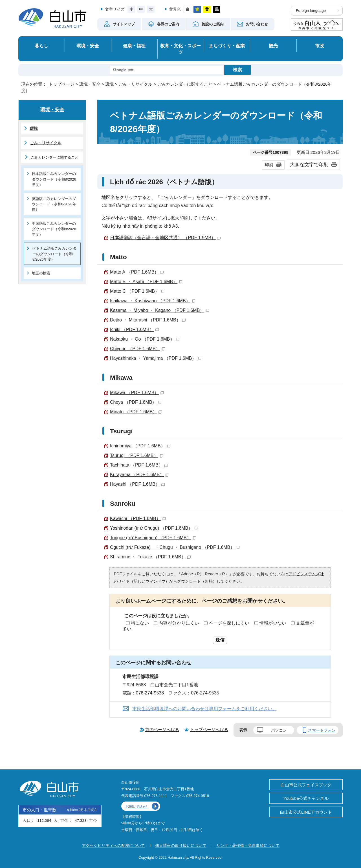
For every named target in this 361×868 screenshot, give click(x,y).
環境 (109, 84)
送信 (220, 640)
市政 (320, 46)
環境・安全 (88, 46)
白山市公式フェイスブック (306, 785)
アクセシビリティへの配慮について (113, 845)
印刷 (269, 165)
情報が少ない (273, 623)
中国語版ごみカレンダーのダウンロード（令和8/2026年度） (54, 229)
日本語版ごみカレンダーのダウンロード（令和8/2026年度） (54, 179)
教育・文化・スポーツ (180, 49)
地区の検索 (41, 273)
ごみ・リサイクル (135, 84)
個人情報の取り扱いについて (181, 845)
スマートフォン (322, 730)
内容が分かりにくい (179, 623)
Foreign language (311, 11)
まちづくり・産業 (227, 46)
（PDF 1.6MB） (137, 272)
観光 (273, 46)
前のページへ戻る (162, 730)
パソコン (279, 730)
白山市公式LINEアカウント (306, 812)
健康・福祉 (134, 46)
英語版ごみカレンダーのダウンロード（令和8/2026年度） (54, 204)
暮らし (41, 46)
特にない (140, 623)
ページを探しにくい (229, 623)
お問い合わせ (137, 806)
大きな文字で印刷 (309, 165)
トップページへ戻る (209, 730)
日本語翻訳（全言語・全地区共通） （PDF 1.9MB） (165, 238)
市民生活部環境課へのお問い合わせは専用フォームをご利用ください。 (204, 709)
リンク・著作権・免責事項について (248, 845)
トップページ (61, 84)
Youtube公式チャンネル (306, 798)
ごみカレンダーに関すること (185, 84)
